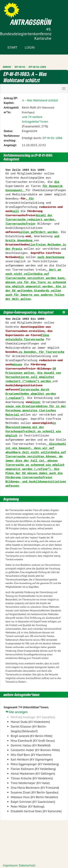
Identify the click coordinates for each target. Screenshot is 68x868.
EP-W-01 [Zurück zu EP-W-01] (20, 67)
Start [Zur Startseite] (12, 48)
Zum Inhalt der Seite (16, 9)
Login (30, 48)
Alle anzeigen (17, 712)
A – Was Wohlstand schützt (40, 100)
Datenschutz (27, 865)
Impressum (10, 865)
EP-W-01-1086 (52, 138)
